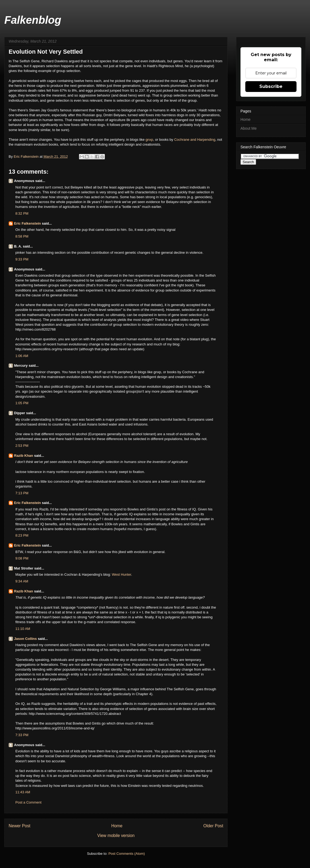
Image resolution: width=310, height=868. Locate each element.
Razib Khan (24, 456)
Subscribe (271, 86)
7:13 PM (22, 493)
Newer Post (20, 826)
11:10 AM (23, 629)
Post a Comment (28, 802)
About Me (249, 128)
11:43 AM (23, 792)
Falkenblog (33, 20)
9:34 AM (22, 581)
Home (117, 826)
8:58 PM (22, 236)
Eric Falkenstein (27, 223)
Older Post (213, 826)
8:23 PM (22, 535)
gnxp (149, 140)
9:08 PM (22, 558)
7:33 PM (22, 735)
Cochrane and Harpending (195, 140)
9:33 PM (22, 259)
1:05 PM (22, 403)
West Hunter (121, 574)
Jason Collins (25, 639)
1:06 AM (22, 356)
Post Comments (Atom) (127, 854)
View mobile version (116, 836)
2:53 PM (22, 446)
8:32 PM (22, 213)
